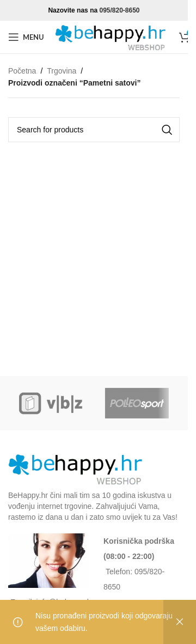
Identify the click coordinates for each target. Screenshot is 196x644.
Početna (22, 71)
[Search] (94, 130)
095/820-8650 (119, 10)
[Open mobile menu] (26, 37)
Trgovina (62, 71)
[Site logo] (112, 37)
